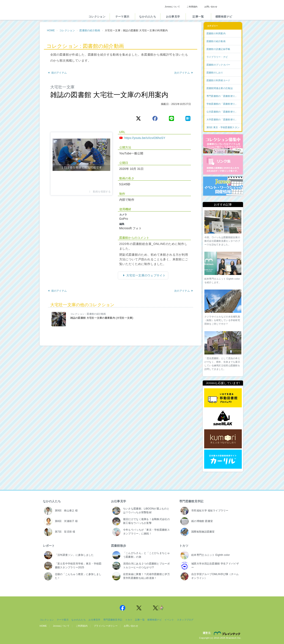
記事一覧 (198, 17)
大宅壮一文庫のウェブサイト (145, 275)
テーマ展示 (122, 17)
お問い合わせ (211, 7)
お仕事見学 (173, 17)
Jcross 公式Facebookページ (123, 608)
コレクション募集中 (223, 144)
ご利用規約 (192, 7)
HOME (51, 30)
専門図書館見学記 (191, 501)
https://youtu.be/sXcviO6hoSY (145, 138)
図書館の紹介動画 (90, 30)
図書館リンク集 (223, 165)
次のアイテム (184, 73)
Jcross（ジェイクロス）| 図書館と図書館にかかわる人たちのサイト (60, 11)
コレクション (97, 17)
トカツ (184, 546)
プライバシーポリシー (106, 626)
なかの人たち (148, 17)
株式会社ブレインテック (228, 633)
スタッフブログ (185, 620)
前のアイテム (58, 73)
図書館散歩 (119, 546)
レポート (49, 546)
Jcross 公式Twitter (139, 608)
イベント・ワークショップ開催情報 (223, 186)
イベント (169, 620)
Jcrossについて (172, 7)
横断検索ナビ (224, 17)
